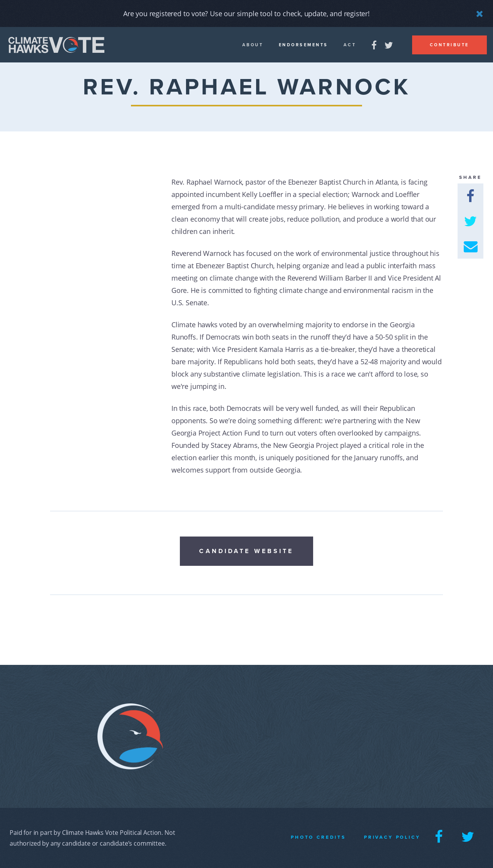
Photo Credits (318, 837)
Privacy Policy (392, 837)
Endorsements (304, 45)
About (253, 45)
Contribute (449, 45)
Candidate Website (246, 551)
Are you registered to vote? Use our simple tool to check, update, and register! (246, 13)
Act (350, 45)
